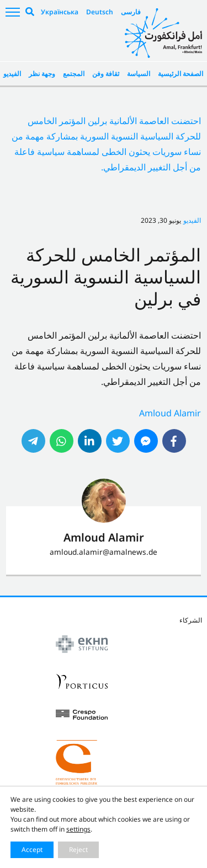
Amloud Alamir (170, 413)
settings (78, 829)
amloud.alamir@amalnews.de (104, 552)
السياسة (139, 74)
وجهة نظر (42, 74)
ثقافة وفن (106, 74)
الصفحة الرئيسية (181, 74)
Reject (78, 850)
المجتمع (74, 74)
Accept (32, 850)
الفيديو (12, 74)
